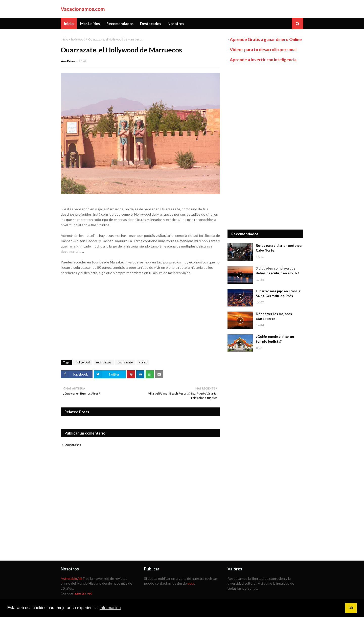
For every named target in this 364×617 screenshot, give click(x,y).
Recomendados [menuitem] (120, 24)
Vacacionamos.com (83, 9)
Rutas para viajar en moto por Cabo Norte (279, 248)
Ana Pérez (68, 61)
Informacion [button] (110, 608)
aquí (191, 583)
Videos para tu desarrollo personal (263, 49)
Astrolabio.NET (73, 578)
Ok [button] (351, 608)
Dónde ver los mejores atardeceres (274, 316)
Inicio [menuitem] (69, 24)
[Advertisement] (265, 146)
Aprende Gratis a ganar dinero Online (266, 39)
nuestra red (83, 593)
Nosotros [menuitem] (176, 24)
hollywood (78, 39)
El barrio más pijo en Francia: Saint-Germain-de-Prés (278, 294)
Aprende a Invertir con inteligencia (263, 60)
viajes (143, 362)
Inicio (64, 39)
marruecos (104, 362)
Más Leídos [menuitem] (90, 24)
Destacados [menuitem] (151, 24)
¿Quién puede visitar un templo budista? (275, 339)
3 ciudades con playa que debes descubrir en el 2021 (278, 271)
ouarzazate (125, 362)
